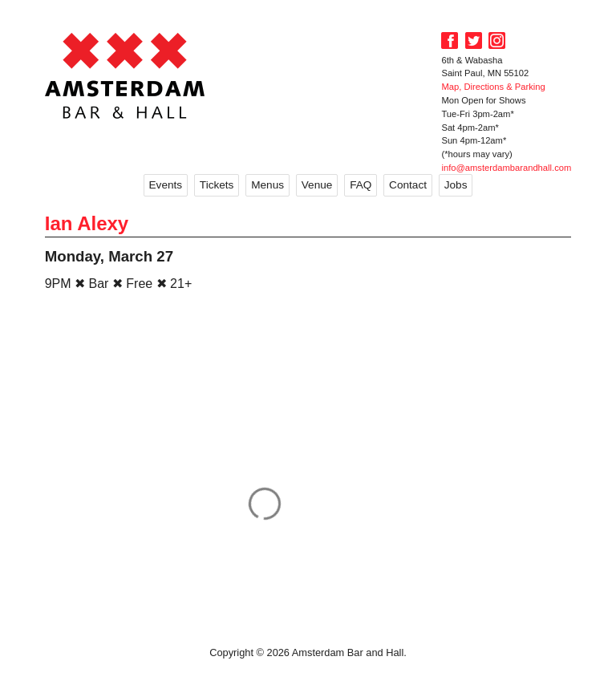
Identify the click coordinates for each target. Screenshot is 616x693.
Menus (267, 185)
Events (166, 185)
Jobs (456, 185)
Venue (317, 185)
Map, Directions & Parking (493, 87)
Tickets (217, 185)
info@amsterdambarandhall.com (506, 168)
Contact (408, 185)
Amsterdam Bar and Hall (125, 75)
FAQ (361, 185)
